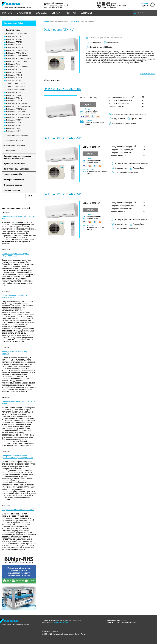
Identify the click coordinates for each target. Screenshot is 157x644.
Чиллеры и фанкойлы (14, 180)
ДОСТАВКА (41, 13)
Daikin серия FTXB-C (14, 95)
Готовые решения (12, 190)
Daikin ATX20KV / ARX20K (16, 84)
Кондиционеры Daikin (13, 23)
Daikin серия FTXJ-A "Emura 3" (17, 61)
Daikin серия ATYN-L (14, 45)
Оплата (88, 109)
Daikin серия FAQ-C (13, 131)
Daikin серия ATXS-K (14, 72)
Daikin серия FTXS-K (14, 123)
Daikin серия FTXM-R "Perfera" (17, 50)
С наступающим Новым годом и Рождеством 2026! (16, 255)
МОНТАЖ (7, 13)
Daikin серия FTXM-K (14, 98)
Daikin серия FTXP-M (14, 42)
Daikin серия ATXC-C (14, 37)
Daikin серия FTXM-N (14, 101)
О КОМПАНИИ (24, 13)
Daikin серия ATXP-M (14, 39)
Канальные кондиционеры (17, 140)
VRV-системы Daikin (13, 174)
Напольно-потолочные (16, 145)
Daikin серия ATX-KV (14, 81)
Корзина (144, 3)
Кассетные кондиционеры (17, 135)
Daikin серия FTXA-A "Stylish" (17, 53)
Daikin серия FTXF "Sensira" (16, 34)
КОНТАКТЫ (86, 13)
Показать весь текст (148, 74)
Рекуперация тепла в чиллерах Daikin (18, 510)
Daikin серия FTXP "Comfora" (17, 104)
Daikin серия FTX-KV (14, 125)
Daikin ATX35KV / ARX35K (16, 89)
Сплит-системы (13, 30)
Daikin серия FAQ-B (13, 128)
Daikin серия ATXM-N (14, 75)
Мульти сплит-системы (14, 164)
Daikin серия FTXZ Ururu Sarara (18, 117)
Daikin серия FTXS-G (14, 120)
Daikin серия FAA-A (13, 64)
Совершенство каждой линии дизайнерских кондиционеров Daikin (17, 457)
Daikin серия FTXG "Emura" (16, 109)
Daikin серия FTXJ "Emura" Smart (18, 115)
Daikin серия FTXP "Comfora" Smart (19, 106)
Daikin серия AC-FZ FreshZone (17, 67)
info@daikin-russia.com (106, 7)
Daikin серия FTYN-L (14, 93)
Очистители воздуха (13, 185)
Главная (47, 21)
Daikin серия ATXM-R (14, 78)
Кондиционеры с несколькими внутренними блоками (17, 157)
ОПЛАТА (56, 13)
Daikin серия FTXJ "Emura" (16, 112)
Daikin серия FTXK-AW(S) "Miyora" (19, 59)
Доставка (88, 120)
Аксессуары (11, 151)
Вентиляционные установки (16, 169)
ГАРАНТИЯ (70, 13)
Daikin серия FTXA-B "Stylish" (17, 56)
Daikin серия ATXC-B (14, 70)
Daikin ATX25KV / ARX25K (16, 86)
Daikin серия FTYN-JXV (15, 48)
